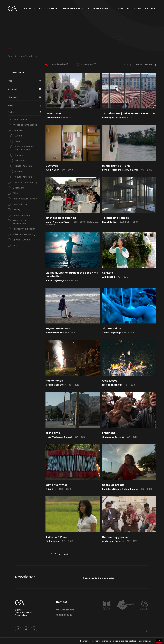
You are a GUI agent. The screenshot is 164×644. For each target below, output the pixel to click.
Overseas (52, 166)
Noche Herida (54, 381)
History (17, 210)
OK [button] (159, 641)
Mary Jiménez (131, 170)
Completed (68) (59, 64)
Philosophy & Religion (24, 229)
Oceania (20, 171)
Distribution (101, 8)
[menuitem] (29, 8)
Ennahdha (109, 433)
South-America (24, 177)
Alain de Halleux (54, 333)
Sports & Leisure (21, 240)
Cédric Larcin (52, 541)
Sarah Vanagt (53, 118)
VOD (15, 245)
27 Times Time (112, 328)
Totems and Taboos (116, 218)
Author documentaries (25, 125)
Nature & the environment (20, 222)
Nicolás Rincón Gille (56, 385)
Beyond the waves (58, 328)
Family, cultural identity (25, 199)
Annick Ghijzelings (55, 280)
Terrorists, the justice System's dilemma (129, 113)
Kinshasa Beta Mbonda (61, 218)
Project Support (49, 8)
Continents (19, 130)
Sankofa (108, 273)
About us (29, 8)
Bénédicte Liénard (112, 170)
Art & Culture (20, 120)
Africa (19, 136)
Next (66, 554)
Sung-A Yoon (52, 170)
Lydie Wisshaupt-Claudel (59, 437)
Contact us (141, 8)
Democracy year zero (116, 537)
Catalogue (124, 8)
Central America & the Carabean (25, 148)
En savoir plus (145, 641)
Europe (19, 155)
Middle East (21, 161)
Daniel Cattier (110, 222)
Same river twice (57, 485)
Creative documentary (25, 182)
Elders (16, 193)
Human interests (22, 215)
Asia (18, 141)
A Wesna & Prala (56, 537)
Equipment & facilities (76, 8)
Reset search (18, 72)
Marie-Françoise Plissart (58, 222)
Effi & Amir (51, 489)
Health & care (20, 204)
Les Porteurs (53, 113)
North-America (24, 166)
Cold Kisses (110, 381)
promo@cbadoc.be (27, 56)
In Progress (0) (89, 64)
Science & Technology (25, 234)
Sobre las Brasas (113, 485)
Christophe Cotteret (113, 118)
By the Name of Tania (116, 166)
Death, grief (19, 188)
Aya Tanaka (109, 277)
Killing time (53, 433)
